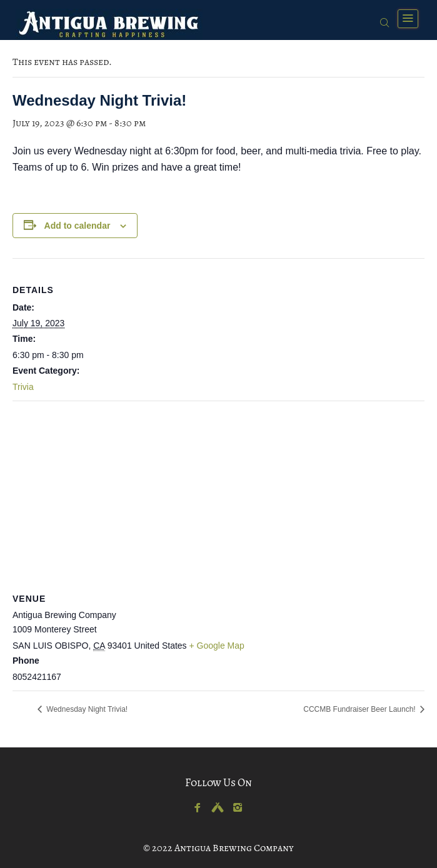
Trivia (23, 387)
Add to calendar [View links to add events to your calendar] (78, 226)
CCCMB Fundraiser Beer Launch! (360, 709)
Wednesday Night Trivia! (86, 709)
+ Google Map (217, 646)
